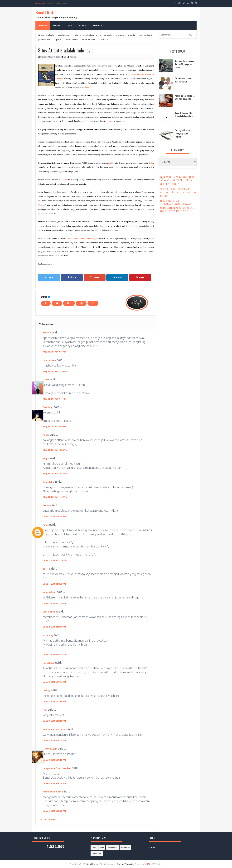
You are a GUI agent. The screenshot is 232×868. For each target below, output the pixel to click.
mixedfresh (49, 663)
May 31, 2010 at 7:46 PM (55, 426)
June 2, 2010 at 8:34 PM (54, 654)
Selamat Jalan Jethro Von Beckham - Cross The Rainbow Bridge (177, 192)
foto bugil (125, 848)
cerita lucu (112, 848)
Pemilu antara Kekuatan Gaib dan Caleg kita (185, 97)
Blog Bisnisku (50, 612)
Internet (97, 25)
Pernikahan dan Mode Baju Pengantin (184, 80)
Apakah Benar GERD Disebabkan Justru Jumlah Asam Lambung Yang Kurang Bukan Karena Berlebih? (176, 206)
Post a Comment (48, 819)
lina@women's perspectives (57, 768)
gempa (131, 196)
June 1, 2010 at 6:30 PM (54, 584)
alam (111, 163)
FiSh (45, 710)
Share (72, 277)
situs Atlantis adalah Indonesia (81, 238)
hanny (46, 435)
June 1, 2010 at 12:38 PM (55, 560)
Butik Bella (48, 482)
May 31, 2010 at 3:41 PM (55, 399)
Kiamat (42, 205)
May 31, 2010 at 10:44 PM (55, 473)
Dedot (46, 380)
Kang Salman (50, 592)
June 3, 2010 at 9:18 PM (54, 760)
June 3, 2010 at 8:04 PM (54, 740)
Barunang (48, 635)
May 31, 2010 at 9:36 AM (55, 352)
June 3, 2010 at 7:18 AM (54, 702)
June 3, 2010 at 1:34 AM (54, 682)
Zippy (46, 458)
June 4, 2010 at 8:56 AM (54, 783)
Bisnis (82, 25)
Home (43, 25)
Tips (69, 25)
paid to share (50, 360)
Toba (151, 163)
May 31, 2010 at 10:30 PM (55, 450)
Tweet (49, 277)
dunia (87, 87)
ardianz (47, 505)
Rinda (46, 525)
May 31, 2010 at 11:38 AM (55, 371)
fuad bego (48, 407)
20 (65, 57)
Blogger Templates (125, 864)
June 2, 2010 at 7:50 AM (54, 603)
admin (44, 297)
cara (102, 848)
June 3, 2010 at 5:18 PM (54, 721)
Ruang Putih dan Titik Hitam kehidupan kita (184, 115)
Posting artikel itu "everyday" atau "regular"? (182, 133)
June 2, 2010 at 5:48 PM (54, 627)
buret (46, 569)
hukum (98, 230)
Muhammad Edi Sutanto (55, 729)
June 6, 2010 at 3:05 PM (54, 811)
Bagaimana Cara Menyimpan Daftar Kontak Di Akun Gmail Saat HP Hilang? (176, 180)
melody (47, 690)
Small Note (46, 12)
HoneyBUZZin (50, 749)
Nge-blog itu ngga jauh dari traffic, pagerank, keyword (184, 64)
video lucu (97, 854)
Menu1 (57, 25)
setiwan (47, 333)
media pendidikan (52, 792)
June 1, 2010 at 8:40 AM (54, 517)
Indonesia (109, 121)
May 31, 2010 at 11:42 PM (55, 497)
